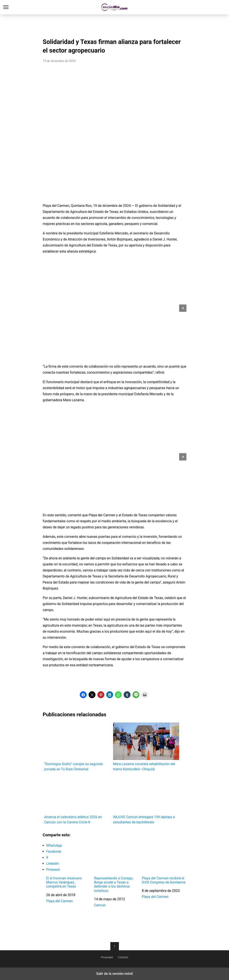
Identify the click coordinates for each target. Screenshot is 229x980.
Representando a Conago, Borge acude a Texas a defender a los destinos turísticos (114, 884)
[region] (115, 25)
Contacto (123, 957)
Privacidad (107, 957)
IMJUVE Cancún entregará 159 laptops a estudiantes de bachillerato (146, 800)
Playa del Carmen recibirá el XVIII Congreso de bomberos (164, 880)
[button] (183, 308)
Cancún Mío (114, 7)
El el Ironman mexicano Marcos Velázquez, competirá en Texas (64, 882)
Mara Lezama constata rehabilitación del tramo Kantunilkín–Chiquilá (146, 747)
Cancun (100, 905)
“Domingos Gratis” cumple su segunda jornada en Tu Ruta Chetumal (77, 747)
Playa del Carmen (60, 901)
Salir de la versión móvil (114, 974)
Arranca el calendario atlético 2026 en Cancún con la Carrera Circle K (77, 800)
